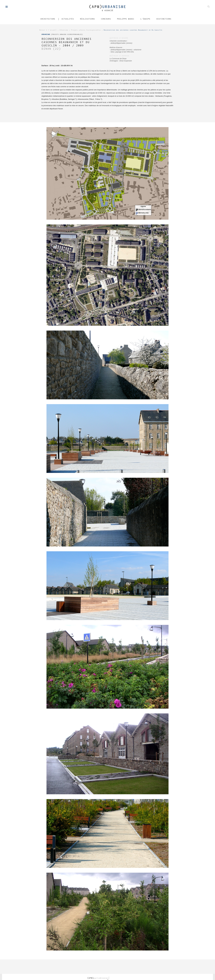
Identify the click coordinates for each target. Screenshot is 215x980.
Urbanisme (64, 30)
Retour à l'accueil (48, 30)
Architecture (48, 19)
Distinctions (164, 19)
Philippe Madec (126, 19)
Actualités (68, 19)
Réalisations (87, 19)
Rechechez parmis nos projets (208, 7)
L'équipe (145, 19)
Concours (106, 19)
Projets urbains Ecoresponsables (86, 30)
